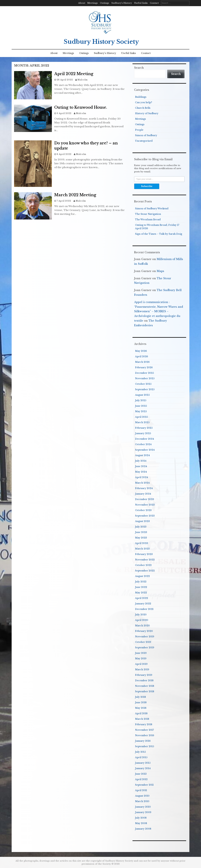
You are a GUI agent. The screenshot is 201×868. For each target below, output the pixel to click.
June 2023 (141, 532)
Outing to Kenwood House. (81, 107)
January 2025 (143, 433)
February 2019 (144, 675)
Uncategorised (144, 141)
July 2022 (141, 582)
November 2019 (145, 637)
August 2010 (142, 796)
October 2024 (143, 444)
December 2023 (145, 499)
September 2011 (144, 785)
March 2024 (142, 483)
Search (139, 68)
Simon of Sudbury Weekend (152, 209)
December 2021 (144, 609)
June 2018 (141, 702)
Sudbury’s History (122, 3)
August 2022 (142, 576)
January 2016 (143, 741)
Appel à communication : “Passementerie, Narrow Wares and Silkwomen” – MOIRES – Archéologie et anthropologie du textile (159, 311)
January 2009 (143, 812)
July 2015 (140, 752)
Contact (154, 3)
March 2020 (142, 626)
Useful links (141, 3)
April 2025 (141, 417)
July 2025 (141, 400)
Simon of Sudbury (146, 135)
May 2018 (141, 708)
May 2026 (141, 351)
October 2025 (143, 384)
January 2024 (143, 494)
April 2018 (141, 713)
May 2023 (141, 538)
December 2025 (144, 373)
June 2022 (141, 587)
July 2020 (141, 615)
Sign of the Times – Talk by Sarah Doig (159, 234)
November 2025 (145, 378)
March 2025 (142, 422)
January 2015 (143, 763)
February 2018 (144, 724)
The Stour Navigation (148, 214)
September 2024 (145, 450)
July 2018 (140, 697)
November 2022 (145, 560)
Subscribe (147, 186)
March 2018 (142, 719)
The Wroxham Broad (148, 220)
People (139, 130)
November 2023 (145, 505)
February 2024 (144, 488)
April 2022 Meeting (74, 74)
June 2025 (141, 406)
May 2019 (141, 659)
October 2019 (143, 642)
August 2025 (142, 395)
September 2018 (145, 691)
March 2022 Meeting (75, 195)
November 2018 (145, 686)
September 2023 (145, 516)
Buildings (141, 97)
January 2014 (143, 768)
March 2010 (142, 801)
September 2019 (145, 648)
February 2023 (144, 554)
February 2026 (144, 367)
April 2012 (141, 779)
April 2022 (142, 598)
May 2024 (141, 472)
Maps (160, 271)
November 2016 (145, 735)
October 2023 (143, 510)
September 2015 (145, 746)
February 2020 (144, 631)
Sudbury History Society (101, 42)
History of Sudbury (147, 113)
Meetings (93, 3)
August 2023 (142, 521)
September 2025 (145, 389)
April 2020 (142, 620)
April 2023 (142, 543)
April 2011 (141, 790)
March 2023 (142, 549)
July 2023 (141, 527)
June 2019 (141, 653)
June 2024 (141, 466)
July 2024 (141, 461)
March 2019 (142, 669)
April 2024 (142, 477)
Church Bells (143, 108)
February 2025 (144, 428)
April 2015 (141, 757)
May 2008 (141, 823)
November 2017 (144, 730)
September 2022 (145, 571)
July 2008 (141, 818)
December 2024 (145, 439)
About (82, 3)
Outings (105, 3)
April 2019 (141, 664)
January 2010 (143, 807)
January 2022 (143, 604)
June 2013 (141, 774)
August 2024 (142, 455)
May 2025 (141, 411)
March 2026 (142, 362)
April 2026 (142, 356)
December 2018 (144, 680)
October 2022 (143, 565)
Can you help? (144, 102)
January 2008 (143, 829)
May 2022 (141, 593)
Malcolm (83, 80)
